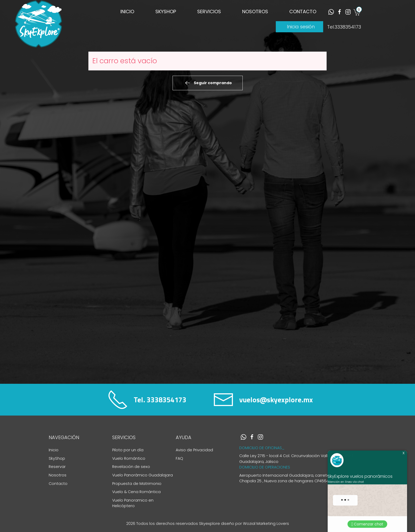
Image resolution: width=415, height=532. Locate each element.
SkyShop (57, 458)
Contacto (58, 484)
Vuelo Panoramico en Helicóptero (133, 503)
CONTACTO (303, 12)
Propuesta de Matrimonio (137, 484)
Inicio (54, 450)
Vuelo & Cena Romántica (136, 492)
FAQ (179, 458)
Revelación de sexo (131, 467)
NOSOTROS (255, 12)
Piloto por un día (128, 450)
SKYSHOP (166, 12)
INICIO (127, 12)
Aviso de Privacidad (194, 450)
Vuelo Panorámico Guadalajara (143, 475)
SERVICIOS (209, 12)
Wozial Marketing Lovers (266, 524)
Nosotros (58, 475)
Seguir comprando (208, 83)
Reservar (57, 467)
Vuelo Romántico (129, 458)
